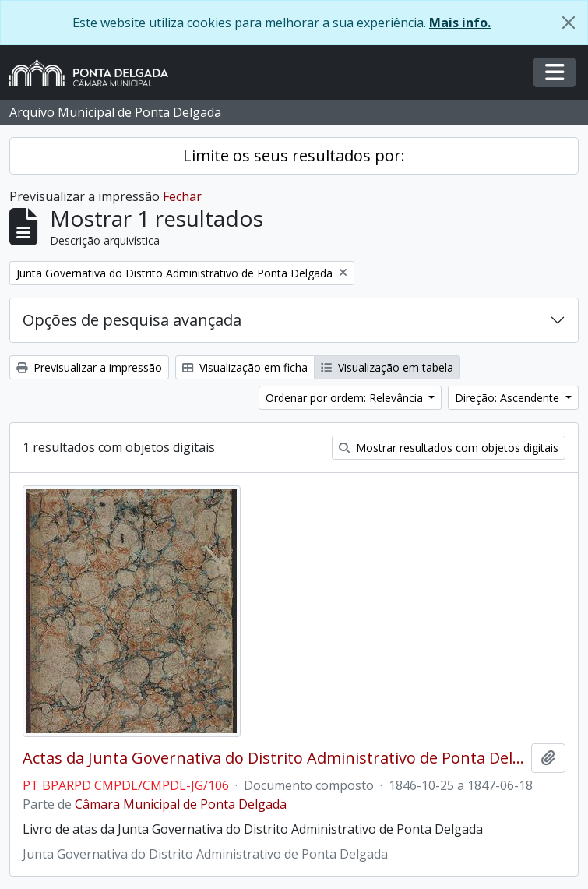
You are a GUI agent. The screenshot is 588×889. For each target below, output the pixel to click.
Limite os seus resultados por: (294, 155)
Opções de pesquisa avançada (132, 320)
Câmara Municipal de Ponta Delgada (181, 804)
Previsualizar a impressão (89, 367)
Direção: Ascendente (509, 398)
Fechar (182, 196)
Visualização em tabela (387, 367)
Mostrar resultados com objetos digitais (449, 448)
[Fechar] (569, 23)
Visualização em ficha (245, 367)
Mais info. (460, 23)
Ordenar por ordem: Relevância (346, 398)
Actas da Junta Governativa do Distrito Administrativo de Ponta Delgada (274, 758)
